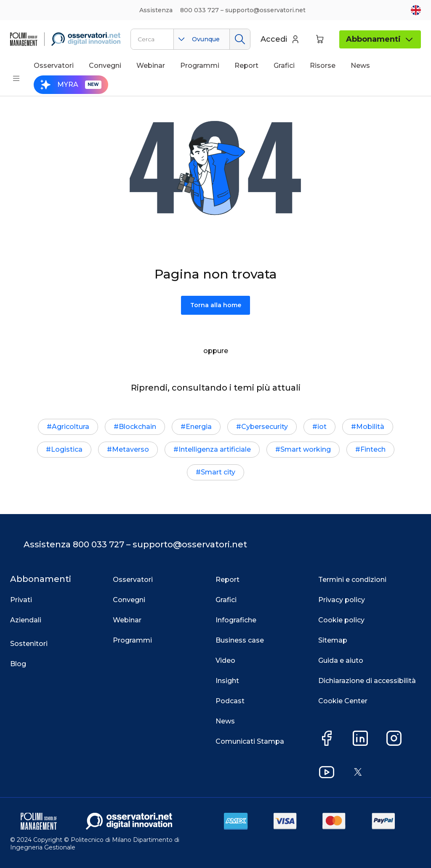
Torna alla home (216, 305)
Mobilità (370, 427)
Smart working (306, 449)
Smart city (218, 472)
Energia (199, 427)
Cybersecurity (265, 427)
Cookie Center (343, 701)
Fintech (373, 449)
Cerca (240, 39)
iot (322, 427)
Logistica (67, 449)
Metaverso (130, 449)
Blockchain (137, 427)
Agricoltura (71, 427)
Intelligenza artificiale (215, 449)
